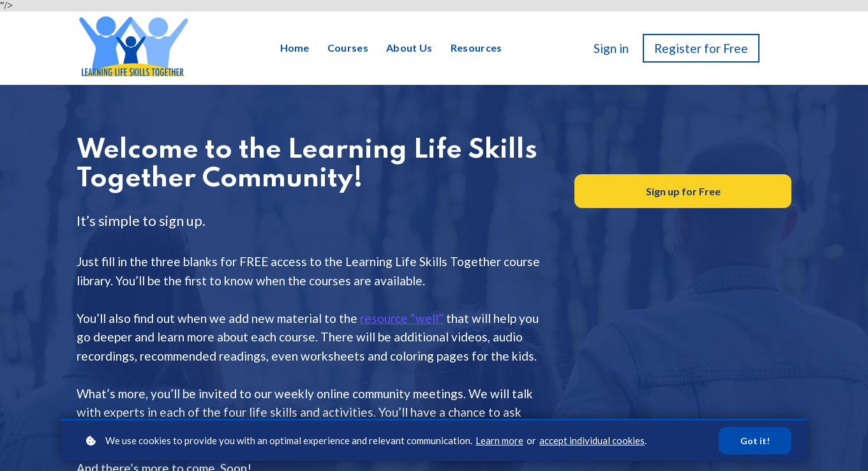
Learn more (499, 440)
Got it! (755, 441)
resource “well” (402, 318)
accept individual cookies (592, 440)
